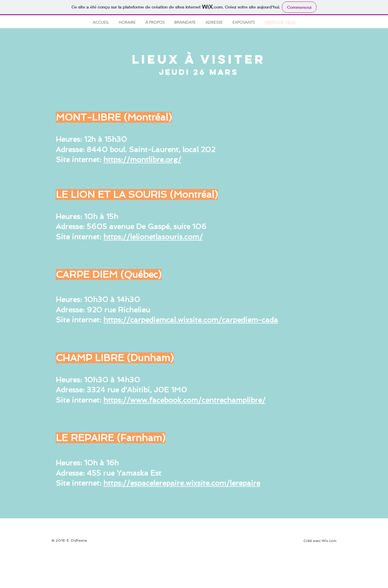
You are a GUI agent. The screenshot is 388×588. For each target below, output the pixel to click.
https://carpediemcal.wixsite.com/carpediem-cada (191, 320)
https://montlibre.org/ (142, 159)
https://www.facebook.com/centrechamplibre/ (184, 400)
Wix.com (329, 541)
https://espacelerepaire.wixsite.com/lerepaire (182, 483)
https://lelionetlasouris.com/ (153, 237)
